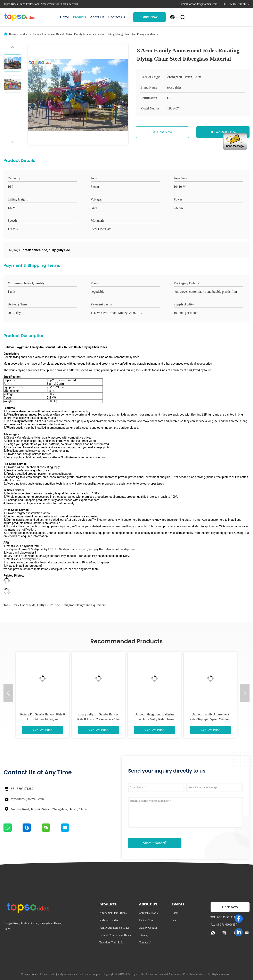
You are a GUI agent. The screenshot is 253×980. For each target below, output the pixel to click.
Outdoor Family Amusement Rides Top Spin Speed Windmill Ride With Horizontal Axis (210, 719)
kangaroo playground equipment (84, 605)
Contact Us (117, 17)
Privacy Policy (30, 974)
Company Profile (149, 913)
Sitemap (144, 935)
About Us (97, 17)
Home (64, 17)
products (24, 34)
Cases (175, 913)
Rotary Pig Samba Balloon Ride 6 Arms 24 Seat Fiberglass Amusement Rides (42, 719)
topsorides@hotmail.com (27, 799)
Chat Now (150, 17)
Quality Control (148, 928)
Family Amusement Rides (48, 34)
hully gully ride (48, 605)
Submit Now (155, 843)
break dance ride (23, 605)
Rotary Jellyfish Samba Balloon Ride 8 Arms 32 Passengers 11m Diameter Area (99, 719)
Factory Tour (146, 920)
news (175, 920)
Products (79, 17)
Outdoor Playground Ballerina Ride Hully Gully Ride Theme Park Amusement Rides (154, 719)
